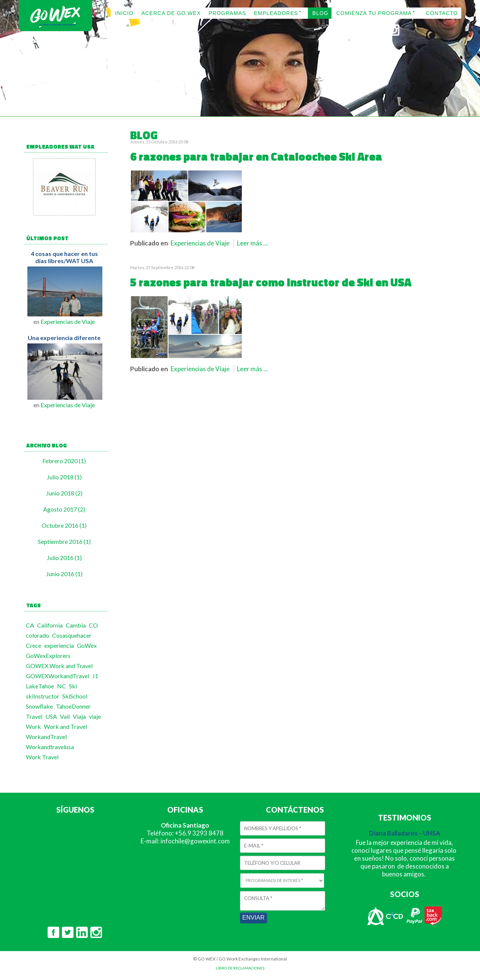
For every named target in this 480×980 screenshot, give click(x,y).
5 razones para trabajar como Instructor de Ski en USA (271, 282)
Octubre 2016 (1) (64, 525)
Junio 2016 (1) (64, 574)
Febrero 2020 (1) (64, 461)
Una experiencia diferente (64, 338)
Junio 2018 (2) (64, 493)
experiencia (59, 645)
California (50, 625)
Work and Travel (65, 726)
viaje (95, 716)
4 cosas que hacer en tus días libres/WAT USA (64, 257)
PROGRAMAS (227, 13)
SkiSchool (75, 696)
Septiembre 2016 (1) (64, 541)
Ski (73, 686)
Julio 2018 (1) (64, 477)
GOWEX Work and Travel (59, 666)
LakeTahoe (40, 686)
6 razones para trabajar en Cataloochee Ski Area (256, 157)
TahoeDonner (73, 706)
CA (30, 625)
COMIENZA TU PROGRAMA (374, 13)
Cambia (76, 625)
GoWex (87, 645)
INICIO (124, 13)
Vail (65, 716)
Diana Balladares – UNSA (405, 833)
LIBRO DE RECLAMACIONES (240, 968)
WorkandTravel (46, 737)
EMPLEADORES (276, 13)
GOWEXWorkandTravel (58, 676)
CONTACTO (442, 13)
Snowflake (39, 706)
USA (51, 716)
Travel (34, 716)
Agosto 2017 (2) (64, 509)
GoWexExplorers (48, 656)
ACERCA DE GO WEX (171, 13)
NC (61, 686)
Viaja (79, 716)
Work (33, 726)
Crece (34, 645)
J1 (95, 676)
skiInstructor (43, 696)
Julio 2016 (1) (64, 558)
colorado (37, 635)
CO (93, 625)
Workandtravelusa (50, 747)
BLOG (320, 13)
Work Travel (42, 757)
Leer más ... (252, 243)
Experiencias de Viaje (68, 321)
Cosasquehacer (72, 635)
